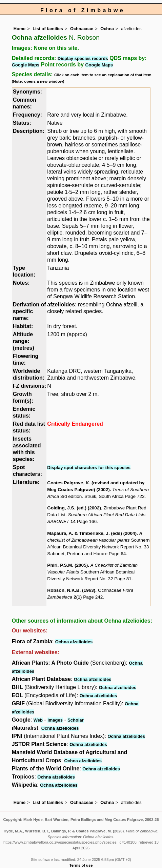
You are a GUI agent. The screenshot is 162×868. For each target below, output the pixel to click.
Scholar (76, 720)
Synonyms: (27, 92)
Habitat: (23, 326)
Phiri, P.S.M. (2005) (67, 565)
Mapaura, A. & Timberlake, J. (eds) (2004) (92, 533)
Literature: (26, 482)
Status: (22, 123)
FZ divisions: (30, 386)
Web (38, 720)
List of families (48, 29)
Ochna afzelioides (74, 642)
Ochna (107, 29)
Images (55, 720)
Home (20, 29)
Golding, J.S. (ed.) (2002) (74, 508)
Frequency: (27, 115)
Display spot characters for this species (89, 468)
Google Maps (26, 65)
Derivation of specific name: (29, 311)
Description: (29, 131)
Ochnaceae (82, 29)
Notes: (21, 283)
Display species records (83, 58)
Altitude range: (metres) (24, 341)
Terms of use (81, 865)
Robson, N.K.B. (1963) (71, 590)
